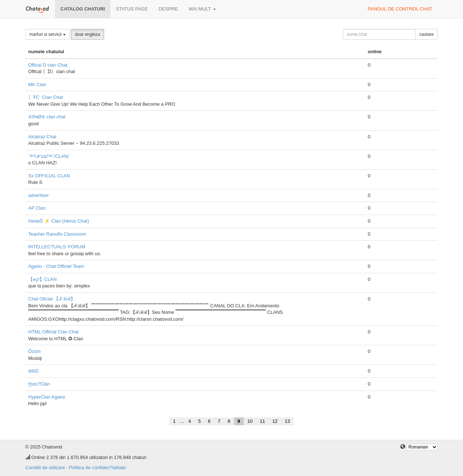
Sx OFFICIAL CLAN (49, 176)
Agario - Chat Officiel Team (56, 266)
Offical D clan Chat (48, 65)
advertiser (39, 195)
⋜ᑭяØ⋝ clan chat (47, 117)
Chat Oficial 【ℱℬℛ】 (52, 299)
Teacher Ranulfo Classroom (57, 234)
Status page (132, 9)
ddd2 (33, 371)
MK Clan (37, 85)
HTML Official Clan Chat (53, 332)
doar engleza (87, 34)
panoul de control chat (400, 9)
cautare (426, 34)
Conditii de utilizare (45, 467)
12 (275, 421)
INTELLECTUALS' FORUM (57, 247)
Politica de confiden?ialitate (98, 467)
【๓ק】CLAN (43, 279)
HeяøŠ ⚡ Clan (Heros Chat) (59, 221)
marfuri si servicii (48, 34)
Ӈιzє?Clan (39, 384)
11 (262, 421)
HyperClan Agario (47, 397)
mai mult (202, 9)
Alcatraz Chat (42, 137)
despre (168, 9)
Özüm (35, 351)
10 (250, 421)
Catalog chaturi (83, 9)
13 (287, 421)
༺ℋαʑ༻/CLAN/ (48, 156)
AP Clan (37, 208)
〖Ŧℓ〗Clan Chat (46, 97)
